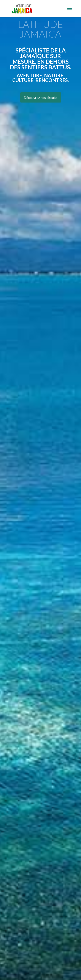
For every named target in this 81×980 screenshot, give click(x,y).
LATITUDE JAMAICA (40, 29)
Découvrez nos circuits (41, 97)
